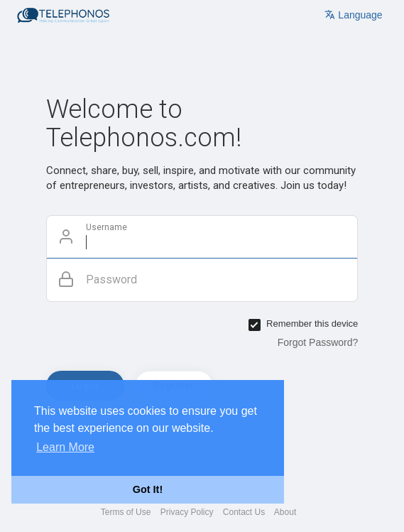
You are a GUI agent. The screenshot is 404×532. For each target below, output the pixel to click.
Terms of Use (126, 512)
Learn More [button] (65, 447)
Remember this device (312, 324)
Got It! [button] (148, 489)
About (285, 512)
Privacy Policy (187, 512)
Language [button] (353, 15)
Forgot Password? (318, 342)
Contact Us (244, 512)
